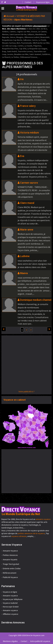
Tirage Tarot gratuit (11, 564)
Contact (28, 2)
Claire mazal (27, 203)
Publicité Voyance (10, 577)
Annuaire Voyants (10, 560)
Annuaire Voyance (10, 551)
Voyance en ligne (43, 2)
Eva (22, 156)
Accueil (10, 16)
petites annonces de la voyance (31, 533)
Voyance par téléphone (13, 599)
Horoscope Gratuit (11, 607)
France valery (28, 106)
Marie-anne (27, 230)
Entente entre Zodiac (12, 568)
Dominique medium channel (36, 300)
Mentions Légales (10, 641)
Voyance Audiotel (10, 603)
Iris (22, 79)
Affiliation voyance (11, 614)
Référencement (10, 573)
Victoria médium (29, 133)
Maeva (24, 273)
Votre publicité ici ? (26, 392)
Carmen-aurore (29, 183)
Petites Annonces (10, 555)
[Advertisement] (26, 363)
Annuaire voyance (10, 596)
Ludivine (25, 256)
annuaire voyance (43, 519)
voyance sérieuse (19, 536)
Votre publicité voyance (40, 641)
